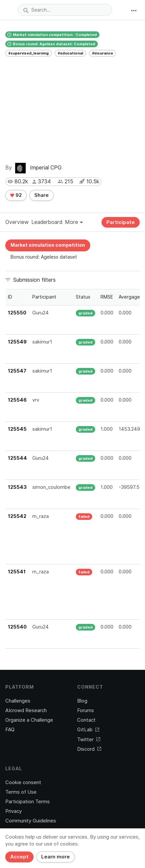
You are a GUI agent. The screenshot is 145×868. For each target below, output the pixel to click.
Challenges (18, 701)
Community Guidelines (31, 821)
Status (83, 297)
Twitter (89, 740)
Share (42, 195)
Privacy (14, 811)
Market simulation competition (48, 245)
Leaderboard (47, 222)
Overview (17, 222)
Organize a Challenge (29, 720)
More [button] (74, 222)
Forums (86, 710)
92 (16, 195)
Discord (89, 749)
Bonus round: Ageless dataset (44, 257)
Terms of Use (21, 792)
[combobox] (65, 10)
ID (10, 297)
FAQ (10, 730)
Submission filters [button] (34, 280)
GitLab (88, 730)
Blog (82, 701)
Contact (86, 720)
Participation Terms (28, 802)
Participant (44, 297)
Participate (121, 222)
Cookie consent (23, 782)
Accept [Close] (19, 857)
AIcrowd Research (26, 710)
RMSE (107, 297)
